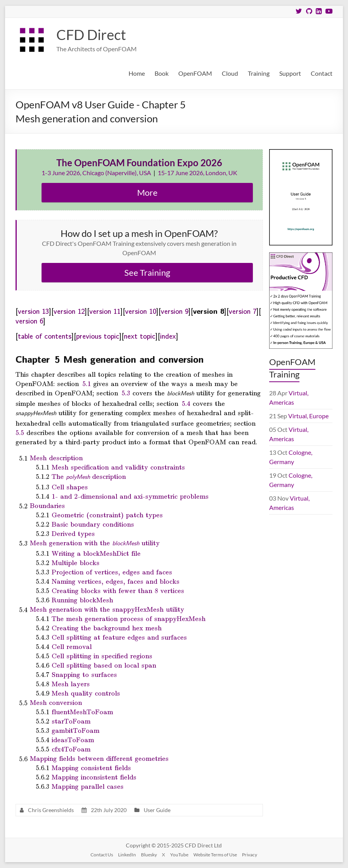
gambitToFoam (76, 730)
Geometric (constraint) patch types (107, 515)
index (168, 336)
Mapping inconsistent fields (94, 777)
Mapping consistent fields (91, 767)
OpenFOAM (195, 73)
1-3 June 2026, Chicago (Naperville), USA (97, 173)
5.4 (186, 403)
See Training (147, 272)
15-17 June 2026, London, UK (197, 173)
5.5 (20, 432)
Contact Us (102, 855)
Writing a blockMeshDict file (96, 553)
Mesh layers (71, 684)
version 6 (29, 320)
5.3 (126, 393)
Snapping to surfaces (84, 674)
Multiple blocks (76, 562)
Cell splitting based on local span (104, 665)
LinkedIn (127, 855)
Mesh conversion (56, 702)
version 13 (33, 311)
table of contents (45, 336)
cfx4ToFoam (71, 749)
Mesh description (56, 457)
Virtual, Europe (308, 416)
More (147, 192)
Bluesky (149, 855)
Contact (322, 73)
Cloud (230, 73)
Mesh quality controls (86, 693)
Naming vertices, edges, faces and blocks (116, 581)
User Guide (157, 810)
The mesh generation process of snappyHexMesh (129, 618)
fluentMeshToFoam (82, 711)
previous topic (98, 336)
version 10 (141, 311)
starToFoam (71, 721)
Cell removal (72, 646)
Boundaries (47, 505)
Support (290, 73)
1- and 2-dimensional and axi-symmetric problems (130, 496)
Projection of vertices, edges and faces (112, 572)
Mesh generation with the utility (95, 543)
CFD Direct (91, 35)
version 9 (175, 311)
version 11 (105, 311)
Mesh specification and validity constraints (118, 467)
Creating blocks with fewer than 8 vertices (118, 590)
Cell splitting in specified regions (102, 656)
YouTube (179, 855)
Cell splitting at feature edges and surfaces (119, 637)
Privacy (250, 855)
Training (259, 73)
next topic (140, 336)
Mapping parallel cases (88, 786)
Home (137, 73)
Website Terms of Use (215, 855)
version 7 (243, 311)
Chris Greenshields (51, 810)
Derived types (73, 533)
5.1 (87, 383)
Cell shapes (70, 487)
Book (162, 73)
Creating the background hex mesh (107, 628)
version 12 (69, 311)
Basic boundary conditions (93, 524)
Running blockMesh (82, 600)
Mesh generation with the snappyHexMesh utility (107, 609)
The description (89, 476)
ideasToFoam (73, 739)
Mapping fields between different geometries (99, 758)
